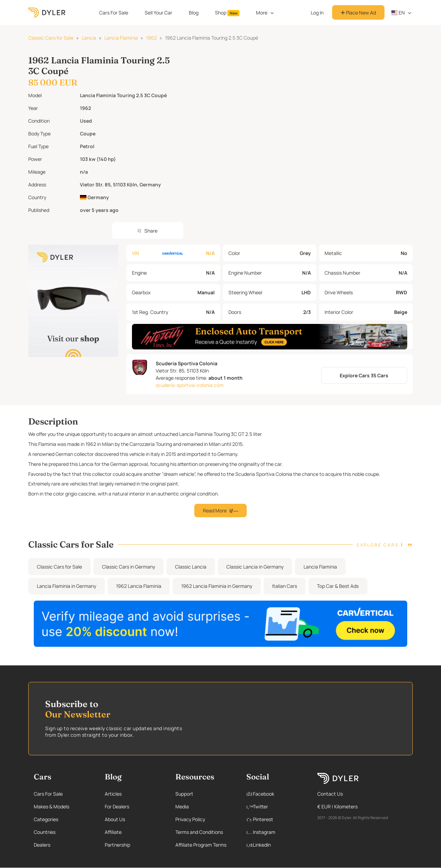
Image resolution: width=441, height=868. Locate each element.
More (262, 13)
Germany (94, 197)
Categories (46, 819)
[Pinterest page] (275, 819)
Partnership (117, 845)
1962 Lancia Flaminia (139, 586)
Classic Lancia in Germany (255, 567)
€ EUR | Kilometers (337, 806)
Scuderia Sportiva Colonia (187, 363)
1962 (151, 38)
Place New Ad (358, 13)
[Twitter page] (275, 806)
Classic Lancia (191, 567)
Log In (317, 13)
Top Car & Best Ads (338, 586)
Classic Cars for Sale (51, 38)
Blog (194, 13)
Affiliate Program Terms (201, 845)
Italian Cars (285, 586)
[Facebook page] (275, 794)
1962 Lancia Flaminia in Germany (217, 586)
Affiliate (113, 832)
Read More (220, 510)
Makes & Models (52, 806)
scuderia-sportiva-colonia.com (190, 385)
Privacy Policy (190, 819)
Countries (45, 832)
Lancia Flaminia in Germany (66, 586)
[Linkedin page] (275, 845)
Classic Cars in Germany (129, 567)
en (398, 13)
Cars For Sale (114, 13)
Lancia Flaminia (121, 38)
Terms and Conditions (199, 832)
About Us (115, 819)
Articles (113, 794)
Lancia (89, 38)
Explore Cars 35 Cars (364, 375)
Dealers (42, 845)
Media (182, 806)
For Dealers (117, 806)
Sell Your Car (158, 13)
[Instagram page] (275, 832)
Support (184, 794)
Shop (227, 13)
